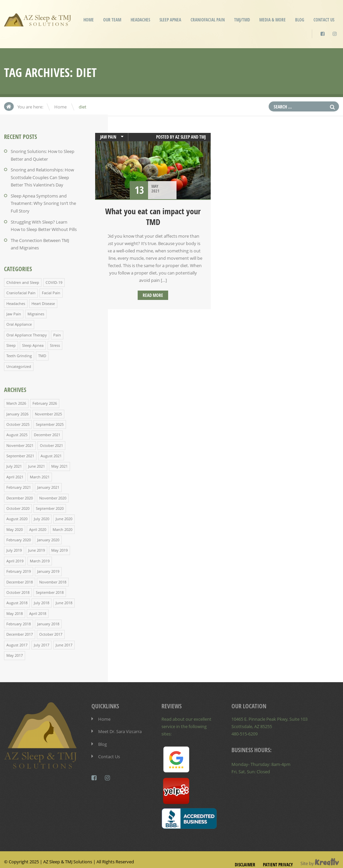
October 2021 (51, 441)
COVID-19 (54, 280)
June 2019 (37, 545)
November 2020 (53, 493)
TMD (42, 353)
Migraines (36, 311)
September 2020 (50, 504)
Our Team (112, 20)
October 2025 (18, 421)
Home (89, 20)
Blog (300, 20)
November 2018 (53, 576)
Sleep (11, 342)
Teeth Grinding (19, 353)
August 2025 (17, 431)
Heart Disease (43, 301)
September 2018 (50, 587)
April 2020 (38, 524)
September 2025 (50, 421)
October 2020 (18, 504)
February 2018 (19, 618)
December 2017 (20, 628)
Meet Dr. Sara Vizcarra (120, 725)
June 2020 (64, 514)
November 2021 (20, 441)
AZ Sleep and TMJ (190, 137)
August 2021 (51, 452)
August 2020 (17, 514)
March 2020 (62, 524)
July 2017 (42, 639)
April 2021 (15, 472)
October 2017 (51, 628)
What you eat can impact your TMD (153, 217)
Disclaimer (245, 858)
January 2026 (17, 410)
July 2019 (14, 545)
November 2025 (48, 410)
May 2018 (15, 607)
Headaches (140, 20)
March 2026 (16, 400)
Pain (57, 332)
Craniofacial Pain (208, 20)
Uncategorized (19, 363)
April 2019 (15, 556)
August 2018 (17, 597)
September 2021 (20, 452)
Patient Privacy (278, 858)
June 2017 (64, 639)
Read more (153, 295)
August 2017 (17, 639)
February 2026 (45, 400)
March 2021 (40, 472)
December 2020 (20, 493)
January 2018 (48, 618)
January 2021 (48, 483)
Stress (55, 342)
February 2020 (19, 535)
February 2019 (19, 566)
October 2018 (18, 587)
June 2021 (37, 462)
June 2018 (64, 597)
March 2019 (40, 556)
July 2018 (42, 597)
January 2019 (48, 566)
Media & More (272, 20)
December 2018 (20, 576)
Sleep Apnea (170, 20)
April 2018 (38, 607)
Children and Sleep (23, 280)
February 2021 (19, 483)
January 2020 (48, 535)
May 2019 (59, 545)
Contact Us (324, 20)
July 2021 (14, 462)
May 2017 (15, 649)
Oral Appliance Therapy (27, 332)
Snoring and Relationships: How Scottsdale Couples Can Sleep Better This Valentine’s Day (42, 177)
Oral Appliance (19, 322)
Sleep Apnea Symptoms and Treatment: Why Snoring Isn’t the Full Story (43, 202)
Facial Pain (51, 290)
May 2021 (59, 462)
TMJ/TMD (242, 20)
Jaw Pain (14, 311)
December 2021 (47, 431)
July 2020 (42, 514)
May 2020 (15, 524)
